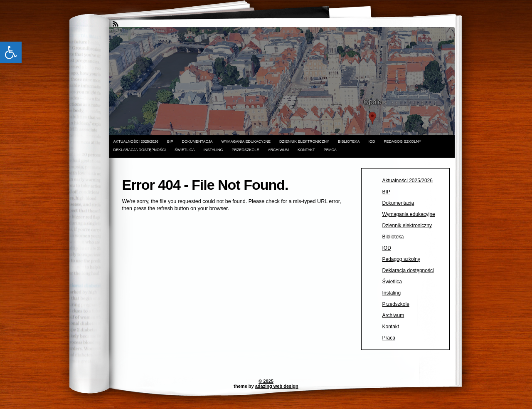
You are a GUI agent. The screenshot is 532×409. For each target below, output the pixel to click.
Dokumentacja (197, 141)
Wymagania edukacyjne (246, 141)
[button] (11, 52)
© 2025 (266, 381)
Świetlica (185, 150)
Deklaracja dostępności (140, 150)
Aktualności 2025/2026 (136, 141)
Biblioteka (349, 141)
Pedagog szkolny (403, 141)
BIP (170, 141)
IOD (372, 141)
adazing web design (277, 386)
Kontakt (306, 150)
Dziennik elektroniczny (304, 141)
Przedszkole (245, 150)
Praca (330, 150)
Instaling (213, 150)
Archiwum (278, 150)
